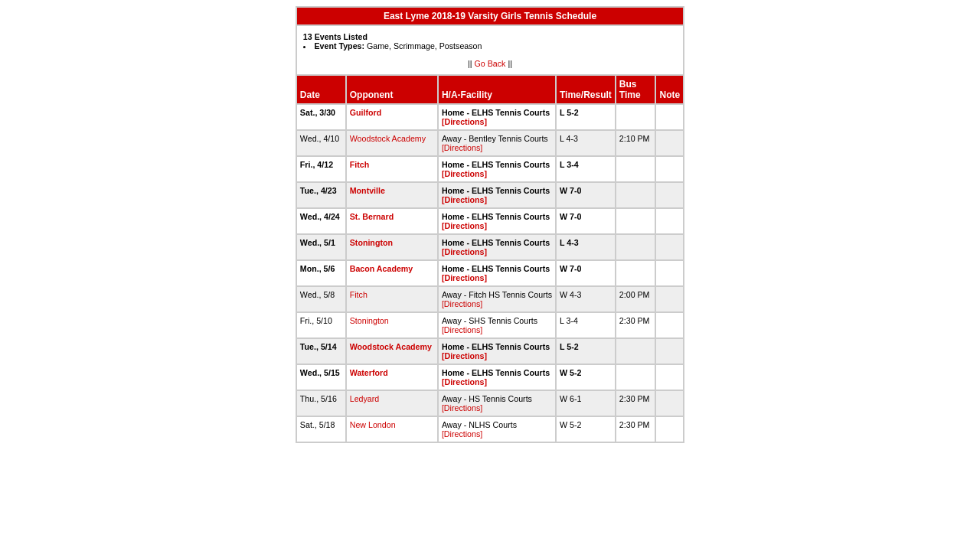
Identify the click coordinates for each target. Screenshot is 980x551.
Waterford (369, 373)
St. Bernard (372, 217)
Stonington (371, 243)
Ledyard (365, 399)
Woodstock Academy (388, 139)
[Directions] (464, 122)
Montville (367, 191)
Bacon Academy (382, 269)
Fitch (359, 165)
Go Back (490, 64)
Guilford (366, 112)
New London (373, 425)
